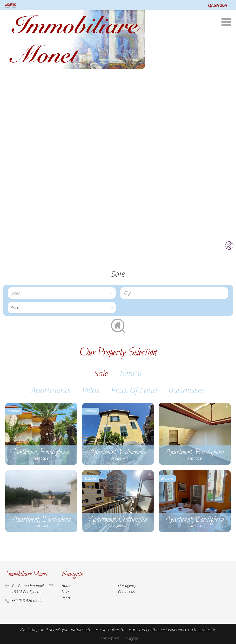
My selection (217, 5)
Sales (66, 592)
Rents (66, 598)
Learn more (109, 638)
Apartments (51, 390)
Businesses (187, 390)
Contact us (126, 592)
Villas (91, 390)
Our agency (127, 586)
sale (102, 373)
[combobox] (174, 293)
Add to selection (73, 407)
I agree (132, 638)
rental (131, 373)
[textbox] (176, 293)
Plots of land (134, 390)
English (11, 4)
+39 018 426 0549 (26, 601)
